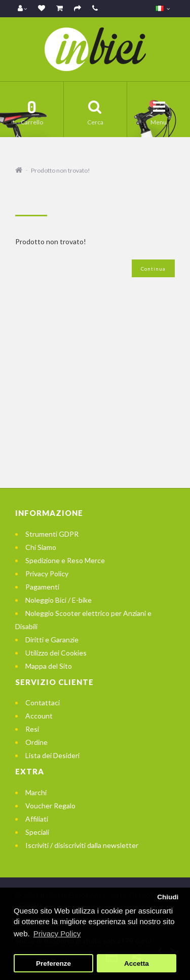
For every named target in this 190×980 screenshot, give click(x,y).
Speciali (37, 832)
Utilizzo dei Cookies (56, 653)
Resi (32, 729)
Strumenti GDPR (52, 534)
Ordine (36, 742)
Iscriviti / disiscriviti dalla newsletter (82, 845)
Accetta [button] (137, 963)
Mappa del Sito (49, 666)
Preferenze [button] (53, 963)
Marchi (36, 792)
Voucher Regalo (50, 806)
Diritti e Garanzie (52, 640)
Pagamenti (42, 587)
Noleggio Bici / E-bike (59, 600)
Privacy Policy (47, 574)
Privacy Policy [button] (57, 934)
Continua (153, 269)
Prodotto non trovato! (61, 170)
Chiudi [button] (168, 897)
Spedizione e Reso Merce (65, 560)
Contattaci (43, 703)
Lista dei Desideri (52, 755)
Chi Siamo (41, 547)
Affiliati (37, 819)
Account (39, 716)
